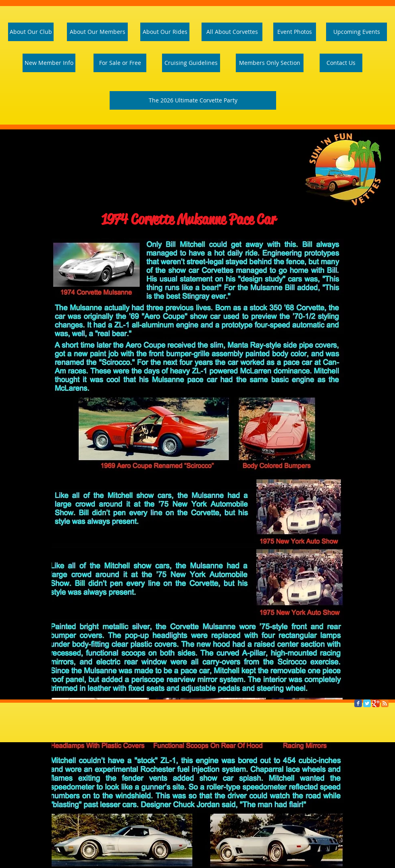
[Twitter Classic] (367, 703)
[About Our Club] (31, 32)
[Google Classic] (376, 703)
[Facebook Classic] (358, 703)
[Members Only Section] (270, 63)
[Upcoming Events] (357, 32)
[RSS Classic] (385, 703)
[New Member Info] (49, 63)
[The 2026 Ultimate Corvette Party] (193, 100)
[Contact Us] (341, 63)
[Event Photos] (295, 32)
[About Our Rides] (165, 32)
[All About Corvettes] (232, 32)
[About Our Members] (97, 32)
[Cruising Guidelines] (191, 63)
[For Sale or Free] (120, 63)
